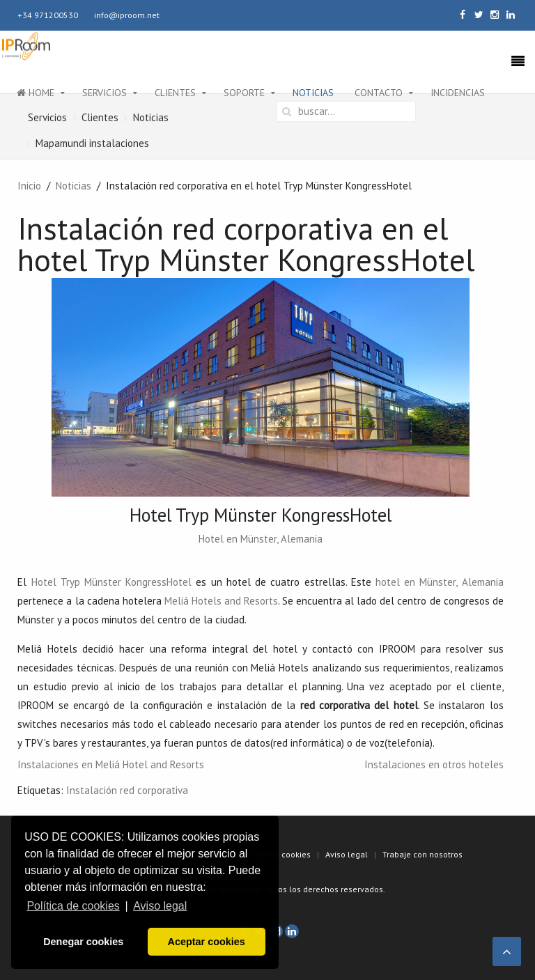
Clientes (175, 93)
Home (36, 93)
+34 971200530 (48, 15)
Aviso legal (347, 854)
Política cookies (280, 854)
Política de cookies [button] (73, 906)
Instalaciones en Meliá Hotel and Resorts (111, 764)
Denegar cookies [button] (83, 942)
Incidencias (458, 93)
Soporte (244, 93)
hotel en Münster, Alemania (440, 582)
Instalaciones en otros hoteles (434, 764)
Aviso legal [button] (160, 906)
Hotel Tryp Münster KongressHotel (112, 582)
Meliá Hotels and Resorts (221, 601)
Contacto (379, 93)
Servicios (104, 93)
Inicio (29, 186)
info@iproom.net (127, 15)
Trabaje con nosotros (422, 854)
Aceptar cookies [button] (207, 942)
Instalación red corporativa (127, 790)
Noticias (313, 93)
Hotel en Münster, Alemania (261, 539)
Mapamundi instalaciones (92, 143)
